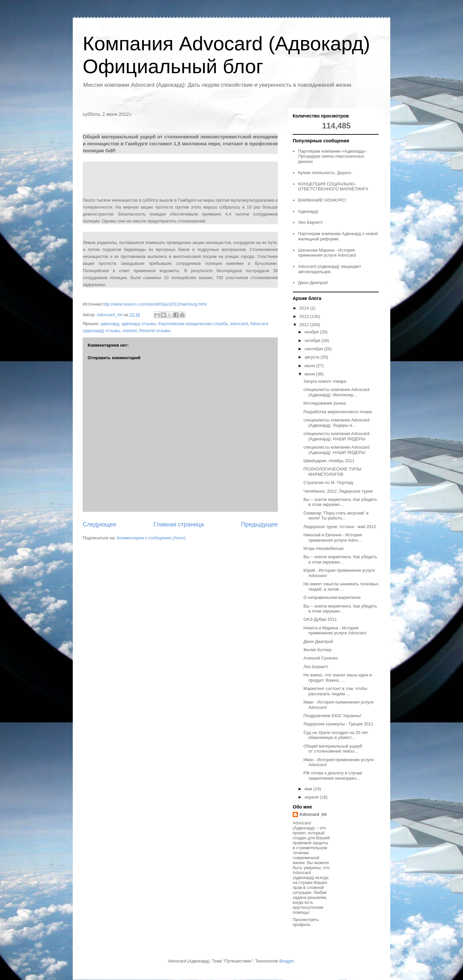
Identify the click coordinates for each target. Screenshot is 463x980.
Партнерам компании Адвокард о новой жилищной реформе (338, 236)
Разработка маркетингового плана (337, 412)
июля (310, 366)
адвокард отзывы (139, 324)
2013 (305, 316)
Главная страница (179, 524)
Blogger (286, 961)
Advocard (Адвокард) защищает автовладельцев (330, 269)
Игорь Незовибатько (323, 548)
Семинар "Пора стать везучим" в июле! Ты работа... (336, 516)
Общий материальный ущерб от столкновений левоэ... (333, 749)
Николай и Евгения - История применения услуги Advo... (333, 538)
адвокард (110, 324)
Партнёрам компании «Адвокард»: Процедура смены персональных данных (333, 156)
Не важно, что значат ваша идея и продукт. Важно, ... (337, 678)
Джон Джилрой (313, 283)
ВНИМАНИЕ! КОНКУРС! (322, 200)
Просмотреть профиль (306, 922)
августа (313, 357)
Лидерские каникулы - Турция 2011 (338, 724)
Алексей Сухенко (320, 658)
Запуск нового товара (325, 381)
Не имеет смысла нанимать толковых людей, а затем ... (341, 587)
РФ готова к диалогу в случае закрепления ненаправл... (333, 776)
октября (313, 341)
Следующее (100, 524)
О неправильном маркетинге (332, 597)
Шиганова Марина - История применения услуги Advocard (327, 253)
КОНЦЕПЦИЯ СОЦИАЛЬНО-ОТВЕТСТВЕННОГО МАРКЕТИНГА (333, 187)
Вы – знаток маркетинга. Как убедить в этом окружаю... (340, 502)
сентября (314, 349)
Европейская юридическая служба (193, 324)
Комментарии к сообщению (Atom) (151, 538)
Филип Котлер (317, 650)
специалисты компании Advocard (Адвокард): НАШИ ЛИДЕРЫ (336, 436)
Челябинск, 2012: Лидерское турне (338, 491)
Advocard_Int (313, 814)
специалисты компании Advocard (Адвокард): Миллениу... (336, 392)
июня (310, 374)
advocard (239, 324)
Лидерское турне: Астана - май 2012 (340, 527)
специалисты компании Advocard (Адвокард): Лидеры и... (336, 423)
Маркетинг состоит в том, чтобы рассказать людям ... (335, 691)
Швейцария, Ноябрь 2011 (329, 461)
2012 (305, 325)
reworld (129, 331)
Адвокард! (308, 211)
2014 (305, 308)
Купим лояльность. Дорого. (325, 173)
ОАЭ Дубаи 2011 (320, 619)
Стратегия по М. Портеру (328, 483)
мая (309, 789)
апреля (312, 797)
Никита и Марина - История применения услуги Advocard (335, 631)
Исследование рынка (324, 403)
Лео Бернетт (310, 222)
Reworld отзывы (155, 331)
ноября (312, 332)
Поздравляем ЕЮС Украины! (332, 716)
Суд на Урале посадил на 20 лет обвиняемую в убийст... (336, 735)
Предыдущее (259, 524)
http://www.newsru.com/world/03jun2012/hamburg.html (154, 304)
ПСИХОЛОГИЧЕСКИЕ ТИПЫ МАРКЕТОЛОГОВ (332, 472)
